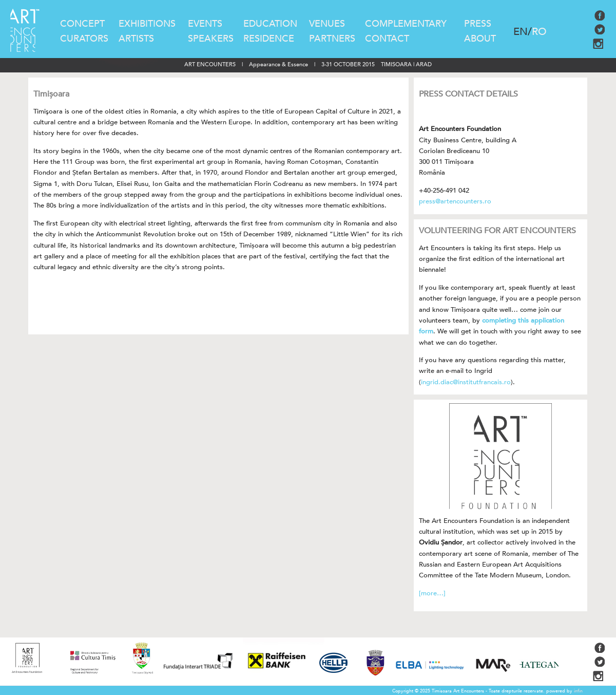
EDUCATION (270, 24)
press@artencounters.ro (455, 201)
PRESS (478, 24)
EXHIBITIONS (147, 24)
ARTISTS (136, 39)
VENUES (327, 24)
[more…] (432, 593)
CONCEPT (82, 24)
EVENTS (205, 24)
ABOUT (480, 39)
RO (539, 32)
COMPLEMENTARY (406, 24)
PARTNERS (332, 39)
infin (578, 691)
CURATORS (84, 39)
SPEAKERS (211, 39)
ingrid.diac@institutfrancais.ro (466, 382)
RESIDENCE (269, 39)
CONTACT (387, 39)
